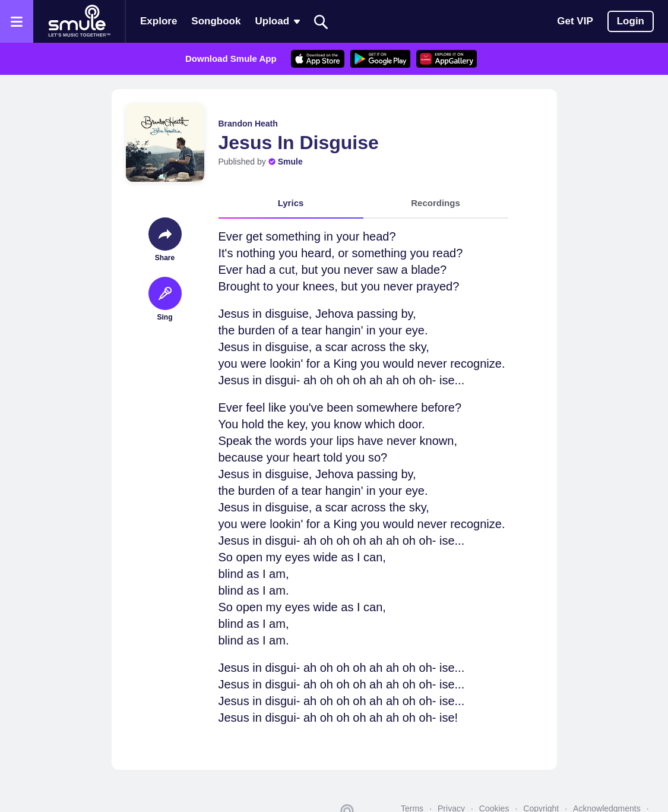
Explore (159, 21)
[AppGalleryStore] (447, 59)
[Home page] (79, 21)
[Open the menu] (17, 21)
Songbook (216, 21)
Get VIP (575, 21)
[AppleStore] (318, 59)
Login (631, 21)
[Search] (321, 22)
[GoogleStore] (380, 59)
